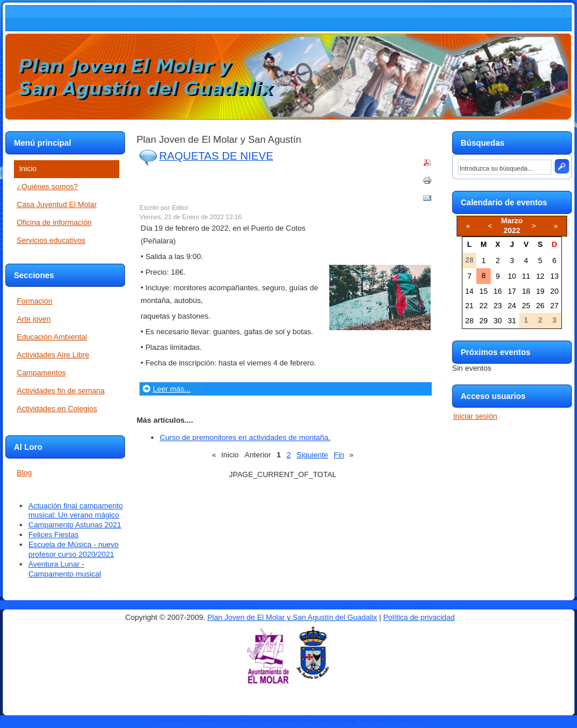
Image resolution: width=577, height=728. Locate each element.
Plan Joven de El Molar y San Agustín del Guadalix (292, 617)
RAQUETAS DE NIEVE (216, 156)
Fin (339, 455)
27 (554, 306)
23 (498, 306)
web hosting (339, 720)
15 (483, 291)
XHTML (385, 720)
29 (483, 321)
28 (469, 321)
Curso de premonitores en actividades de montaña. (245, 437)
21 (469, 306)
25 (526, 306)
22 (483, 306)
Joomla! (208, 720)
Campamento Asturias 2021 (75, 525)
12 (540, 276)
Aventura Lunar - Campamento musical (65, 569)
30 (498, 321)
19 (540, 291)
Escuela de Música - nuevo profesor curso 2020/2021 (73, 549)
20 (554, 291)
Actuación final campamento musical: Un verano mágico (76, 511)
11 (526, 276)
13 (554, 276)
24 (512, 306)
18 (526, 291)
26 (540, 306)
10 (512, 276)
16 (498, 291)
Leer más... (172, 389)
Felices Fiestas (54, 535)
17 (512, 291)
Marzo (512, 221)
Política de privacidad (419, 617)
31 (512, 321)
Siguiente (313, 455)
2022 (512, 230)
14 (469, 291)
